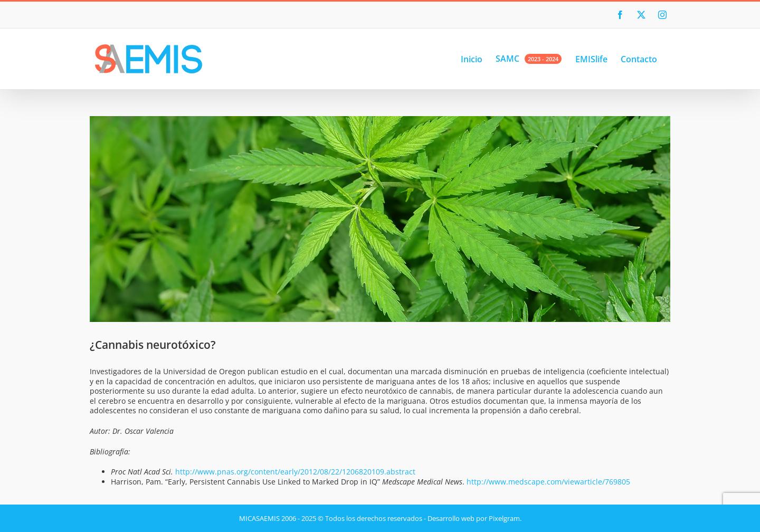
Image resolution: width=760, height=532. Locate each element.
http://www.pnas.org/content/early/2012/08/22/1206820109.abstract (295, 472)
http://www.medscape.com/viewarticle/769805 (548, 482)
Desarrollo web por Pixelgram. (474, 518)
